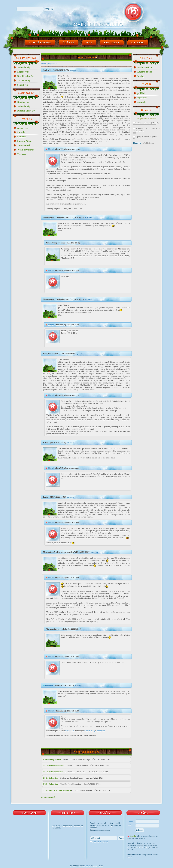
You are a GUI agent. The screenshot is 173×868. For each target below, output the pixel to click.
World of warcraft (26, 150)
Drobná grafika (145, 67)
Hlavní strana (40, 43)
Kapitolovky (23, 72)
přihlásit (141, 93)
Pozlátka (21, 132)
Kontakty (112, 43)
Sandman (22, 137)
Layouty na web (145, 72)
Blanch (51, 149)
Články (69, 43)
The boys (22, 154)
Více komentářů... (49, 797)
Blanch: (133, 836)
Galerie (138, 43)
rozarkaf (49, 685)
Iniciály (141, 76)
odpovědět (73, 70)
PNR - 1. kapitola (51, 778)
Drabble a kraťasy (26, 76)
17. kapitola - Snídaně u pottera (57, 790)
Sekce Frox (23, 85)
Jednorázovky (24, 67)
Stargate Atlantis (25, 141)
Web (89, 43)
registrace (142, 98)
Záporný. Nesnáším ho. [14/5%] (146, 137)
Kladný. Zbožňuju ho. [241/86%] (146, 123)
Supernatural (24, 145)
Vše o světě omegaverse (53, 766)
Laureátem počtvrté (52, 759)
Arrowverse (23, 128)
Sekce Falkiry (24, 81)
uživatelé (141, 102)
